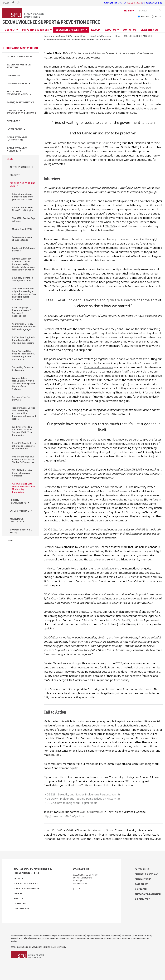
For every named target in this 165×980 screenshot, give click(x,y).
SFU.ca (158, 17)
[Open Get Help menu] (18, 30)
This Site (145, 17)
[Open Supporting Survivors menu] (51, 30)
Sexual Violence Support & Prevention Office (51, 22)
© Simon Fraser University (55, 947)
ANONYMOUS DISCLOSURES (17, 520)
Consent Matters (17, 84)
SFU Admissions (143, 879)
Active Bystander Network (17, 150)
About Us (111, 30)
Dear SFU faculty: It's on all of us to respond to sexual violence (24, 446)
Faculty (96, 30)
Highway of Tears (134, 71)
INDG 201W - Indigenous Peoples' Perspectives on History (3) (82, 799)
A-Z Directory (142, 899)
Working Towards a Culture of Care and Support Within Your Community (22, 431)
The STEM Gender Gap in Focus (23, 220)
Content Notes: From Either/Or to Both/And (23, 209)
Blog (118, 36)
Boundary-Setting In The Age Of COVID (22, 279)
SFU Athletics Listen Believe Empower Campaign (22, 473)
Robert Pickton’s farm (85, 75)
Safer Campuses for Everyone (19, 66)
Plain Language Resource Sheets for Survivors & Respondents (22, 312)
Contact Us (129, 30)
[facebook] (13, 3)
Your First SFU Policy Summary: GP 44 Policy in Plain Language (24, 327)
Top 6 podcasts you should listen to (22, 239)
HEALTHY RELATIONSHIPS (18, 501)
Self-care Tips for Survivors (21, 398)
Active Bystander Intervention (17, 139)
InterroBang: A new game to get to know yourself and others (23, 197)
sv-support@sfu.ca (152, 3)
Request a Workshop (19, 57)
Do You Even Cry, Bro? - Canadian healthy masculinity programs (24, 340)
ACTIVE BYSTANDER (20, 167)
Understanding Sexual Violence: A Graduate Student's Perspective (24, 459)
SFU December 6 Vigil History (21, 531)
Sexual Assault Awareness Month (18, 93)
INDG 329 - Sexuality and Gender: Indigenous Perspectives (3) (82, 794)
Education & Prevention (70, 30)
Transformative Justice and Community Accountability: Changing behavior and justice (24, 413)
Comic (10, 541)
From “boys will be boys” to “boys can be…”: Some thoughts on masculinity (24, 355)
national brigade (104, 568)
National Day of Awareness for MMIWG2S (21, 112)
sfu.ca (6, 3)
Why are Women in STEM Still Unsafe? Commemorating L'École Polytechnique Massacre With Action (23, 264)
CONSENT (15, 175)
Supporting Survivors (35, 30)
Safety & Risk (142, 869)
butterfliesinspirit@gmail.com (125, 620)
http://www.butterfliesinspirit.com (65, 816)
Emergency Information (148, 894)
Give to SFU (141, 889)
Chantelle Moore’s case (99, 367)
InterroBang (15, 129)
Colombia (92, 547)
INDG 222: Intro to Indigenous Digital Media (70, 803)
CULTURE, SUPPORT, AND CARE (138, 36)
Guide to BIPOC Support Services (24, 249)
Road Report (142, 884)
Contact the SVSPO (115, 3)
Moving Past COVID (22, 229)
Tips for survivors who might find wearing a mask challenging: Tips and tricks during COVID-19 (24, 294)
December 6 (14, 121)
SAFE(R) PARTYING (19, 511)
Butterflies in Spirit (97, 143)
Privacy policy (36, 947)
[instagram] (18, 3)
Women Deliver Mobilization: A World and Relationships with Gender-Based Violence (24, 384)
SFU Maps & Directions (147, 874)
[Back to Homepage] (23, 13)
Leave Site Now (150, 30)
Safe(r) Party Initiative (20, 102)
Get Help (10, 30)
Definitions (14, 76)
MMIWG (110, 226)
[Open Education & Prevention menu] (87, 30)
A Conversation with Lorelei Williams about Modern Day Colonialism (24, 488)
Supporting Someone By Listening (23, 369)
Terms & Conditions (19, 947)
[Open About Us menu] (119, 30)
